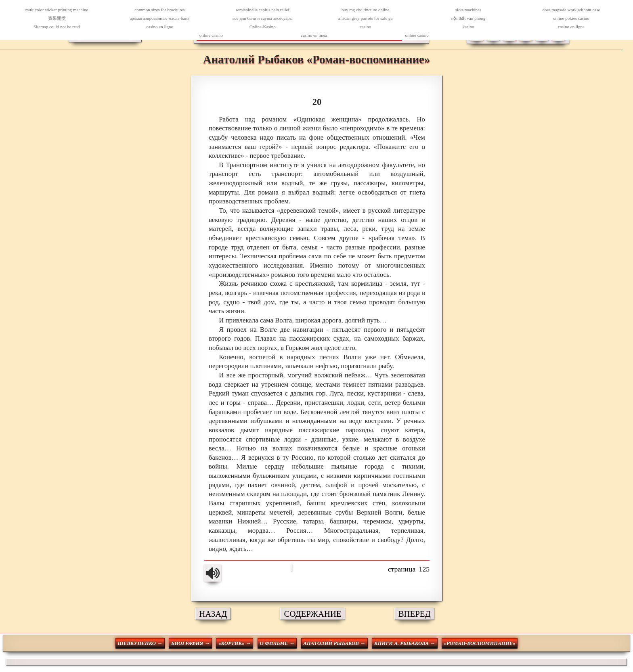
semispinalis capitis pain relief (263, 10)
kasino (468, 27)
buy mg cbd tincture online (366, 10)
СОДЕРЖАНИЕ (313, 614)
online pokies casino (571, 18)
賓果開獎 (57, 18)
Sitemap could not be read (57, 27)
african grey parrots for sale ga (366, 18)
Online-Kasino (263, 27)
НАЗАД (213, 614)
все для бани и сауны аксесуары (263, 18)
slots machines (468, 10)
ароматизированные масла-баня (159, 18)
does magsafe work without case (571, 10)
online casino (211, 35)
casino (365, 27)
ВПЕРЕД (415, 614)
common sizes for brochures (159, 10)
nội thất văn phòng (468, 18)
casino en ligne (159, 27)
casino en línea (314, 35)
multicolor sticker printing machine (57, 10)
